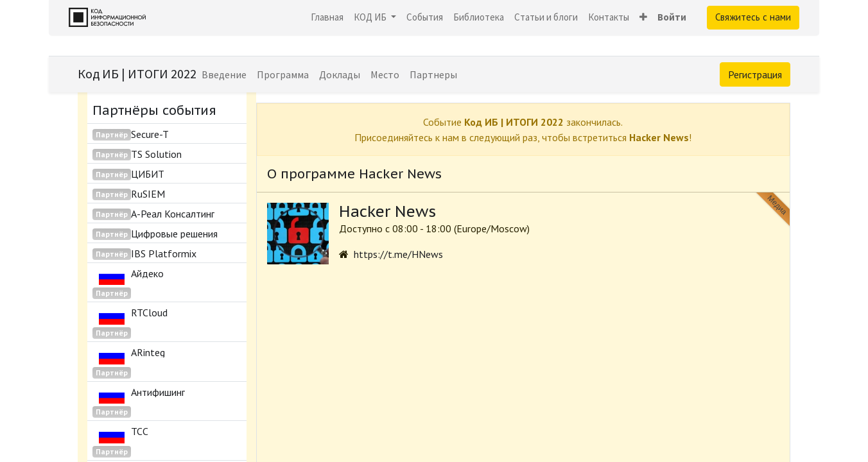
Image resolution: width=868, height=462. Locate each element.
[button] (643, 18)
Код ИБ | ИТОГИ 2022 (137, 73)
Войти (672, 17)
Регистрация (755, 74)
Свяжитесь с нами (753, 17)
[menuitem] (327, 18)
